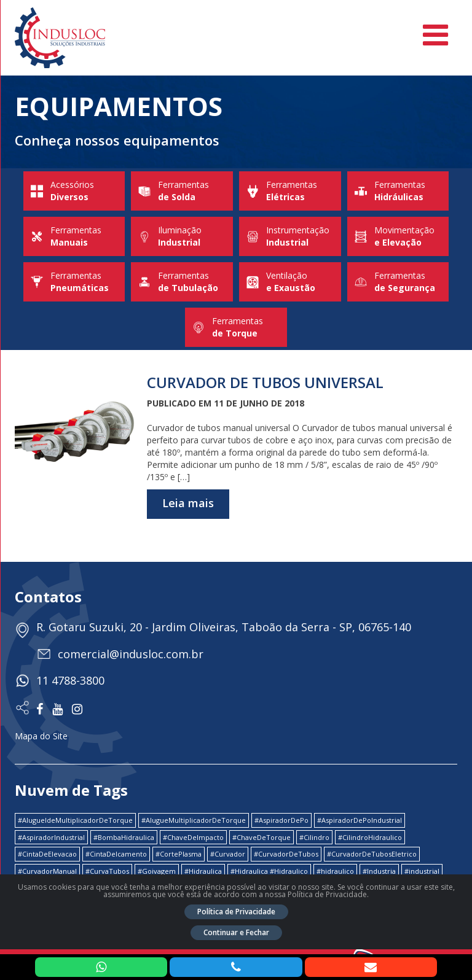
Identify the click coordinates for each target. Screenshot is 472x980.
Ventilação (290, 282)
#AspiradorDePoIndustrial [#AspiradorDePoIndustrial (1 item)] (360, 820)
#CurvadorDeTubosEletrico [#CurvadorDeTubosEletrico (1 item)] (372, 854)
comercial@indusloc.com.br (131, 654)
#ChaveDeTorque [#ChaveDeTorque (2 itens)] (262, 837)
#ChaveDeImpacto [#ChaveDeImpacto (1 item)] (193, 837)
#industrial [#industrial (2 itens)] (422, 871)
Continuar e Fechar (236, 932)
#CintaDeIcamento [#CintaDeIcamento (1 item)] (116, 854)
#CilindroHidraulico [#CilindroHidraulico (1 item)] (370, 837)
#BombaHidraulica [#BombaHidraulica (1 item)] (124, 837)
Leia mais (188, 503)
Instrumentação (290, 236)
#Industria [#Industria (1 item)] (379, 871)
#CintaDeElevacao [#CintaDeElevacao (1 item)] (47, 854)
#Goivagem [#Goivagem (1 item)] (157, 871)
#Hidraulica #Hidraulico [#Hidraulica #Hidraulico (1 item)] (269, 871)
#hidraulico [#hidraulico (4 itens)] (335, 871)
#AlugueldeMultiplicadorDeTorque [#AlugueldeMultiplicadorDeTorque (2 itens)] (75, 820)
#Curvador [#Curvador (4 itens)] (228, 854)
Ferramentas (182, 191)
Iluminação (182, 236)
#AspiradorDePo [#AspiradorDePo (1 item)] (281, 820)
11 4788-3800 (70, 680)
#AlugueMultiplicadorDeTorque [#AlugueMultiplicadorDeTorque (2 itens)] (194, 820)
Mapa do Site (41, 736)
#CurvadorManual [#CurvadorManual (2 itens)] (47, 871)
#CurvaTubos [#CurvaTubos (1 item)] (107, 871)
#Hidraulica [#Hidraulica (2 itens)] (203, 871)
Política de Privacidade (236, 912)
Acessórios (74, 191)
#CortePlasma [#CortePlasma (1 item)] (179, 854)
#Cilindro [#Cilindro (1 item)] (314, 837)
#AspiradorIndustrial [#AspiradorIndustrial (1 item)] (51, 837)
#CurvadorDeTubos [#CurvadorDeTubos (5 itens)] (286, 854)
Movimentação (398, 236)
